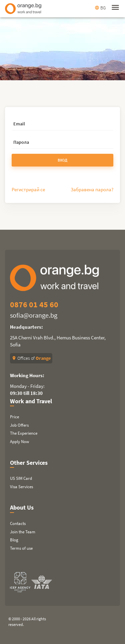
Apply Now (19, 442)
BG (100, 8)
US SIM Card (21, 478)
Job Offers (19, 425)
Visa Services (21, 487)
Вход (62, 160)
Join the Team (23, 532)
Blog (14, 540)
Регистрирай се (28, 189)
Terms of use (21, 548)
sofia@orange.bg (34, 315)
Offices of (31, 358)
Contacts (18, 523)
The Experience (24, 433)
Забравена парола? (92, 189)
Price (14, 417)
